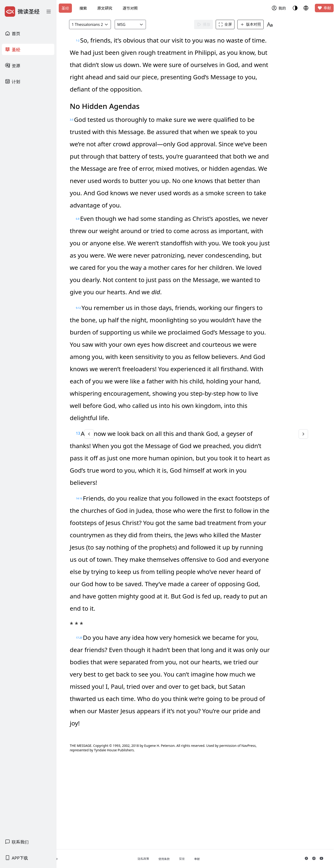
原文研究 (105, 8)
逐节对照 (130, 8)
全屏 (235, 24)
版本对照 (260, 24)
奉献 (324, 8)
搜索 (83, 8)
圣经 (65, 8)
